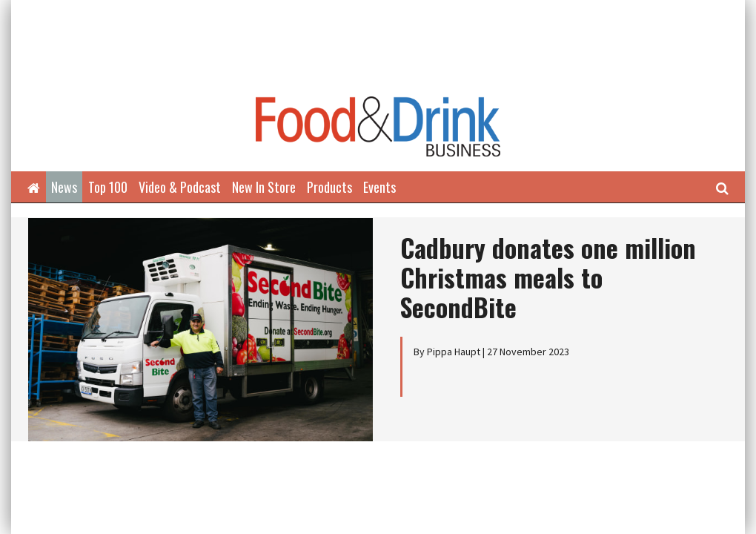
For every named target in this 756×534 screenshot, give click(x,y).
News (64, 187)
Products (329, 187)
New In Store (264, 187)
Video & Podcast (180, 187)
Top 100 (108, 187)
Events (379, 187)
